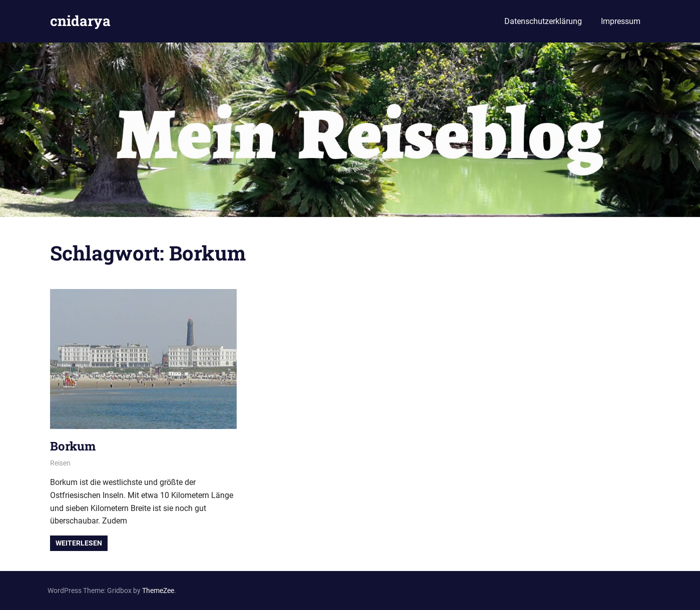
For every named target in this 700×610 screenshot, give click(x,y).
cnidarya (80, 21)
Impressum (621, 21)
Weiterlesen (79, 543)
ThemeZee (158, 590)
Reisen (60, 463)
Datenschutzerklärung (543, 21)
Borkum (73, 446)
